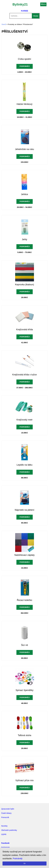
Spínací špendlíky (24, 690)
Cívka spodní (24, 59)
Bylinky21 (20, 4)
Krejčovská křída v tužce (24, 375)
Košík (23, 11)
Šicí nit (24, 645)
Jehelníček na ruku (24, 149)
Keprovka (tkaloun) (24, 285)
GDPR (4, 834)
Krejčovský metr (24, 420)
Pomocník (5, 817)
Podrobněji (24, 66)
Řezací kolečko (24, 600)
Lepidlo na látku (24, 465)
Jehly (24, 239)
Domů (4, 24)
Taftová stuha (24, 735)
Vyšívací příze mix (24, 780)
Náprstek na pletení (24, 510)
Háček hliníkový (24, 104)
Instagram (5, 847)
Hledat (36, 16)
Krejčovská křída (24, 330)
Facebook (5, 843)
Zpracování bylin (8, 809)
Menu (43, 4)
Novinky (4, 826)
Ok (24, 863)
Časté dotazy (6, 813)
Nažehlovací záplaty (24, 555)
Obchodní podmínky (9, 830)
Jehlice (24, 194)
